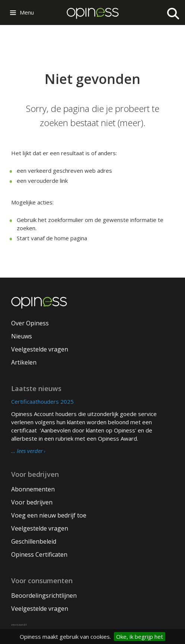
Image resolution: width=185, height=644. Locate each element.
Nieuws (22, 336)
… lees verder (27, 451)
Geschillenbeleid (34, 541)
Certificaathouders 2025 (42, 401)
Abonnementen (33, 489)
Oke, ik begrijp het (140, 637)
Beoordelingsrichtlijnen (44, 595)
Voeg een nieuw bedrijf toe (49, 515)
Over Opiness (30, 323)
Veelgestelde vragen (40, 349)
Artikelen (24, 362)
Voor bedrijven (32, 502)
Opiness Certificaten (39, 554)
